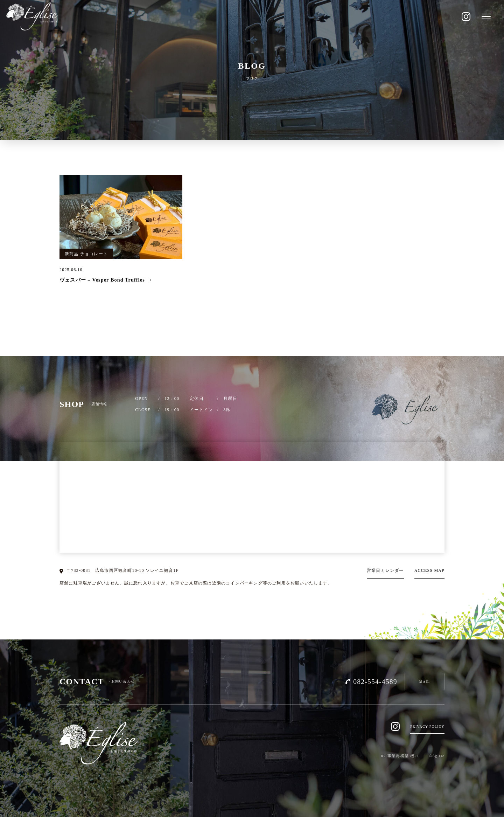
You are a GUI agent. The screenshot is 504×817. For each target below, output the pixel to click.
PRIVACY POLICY (427, 726)
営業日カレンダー (385, 570)
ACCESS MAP (429, 570)
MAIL (425, 682)
